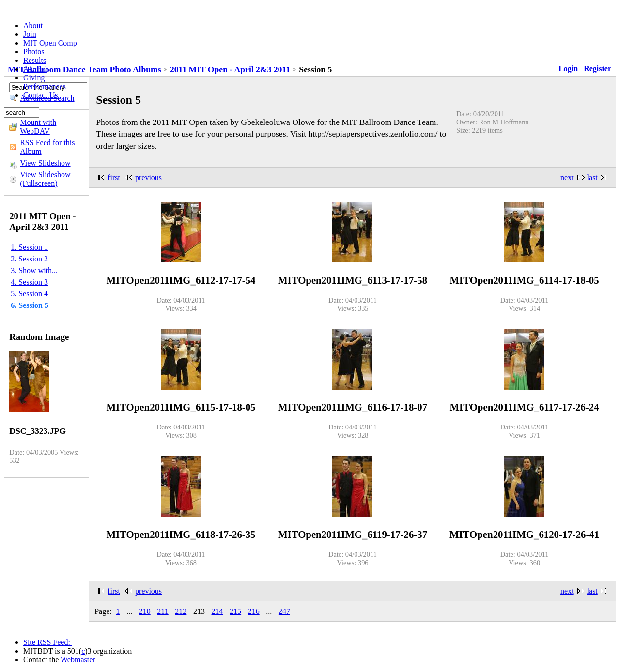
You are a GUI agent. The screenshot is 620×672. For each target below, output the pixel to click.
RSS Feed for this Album (47, 147)
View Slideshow (45, 163)
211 (163, 611)
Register (597, 69)
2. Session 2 (29, 259)
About (33, 25)
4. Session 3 (29, 282)
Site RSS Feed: (48, 642)
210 (145, 611)
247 (284, 611)
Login (568, 69)
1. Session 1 (29, 247)
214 (217, 611)
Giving (34, 78)
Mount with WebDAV (38, 127)
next (567, 177)
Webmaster (78, 660)
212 (181, 611)
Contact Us (41, 95)
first (114, 177)
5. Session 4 (29, 294)
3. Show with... (34, 270)
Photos (34, 52)
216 (254, 611)
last (592, 177)
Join (30, 34)
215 (235, 611)
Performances (45, 86)
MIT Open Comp (50, 43)
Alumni (35, 69)
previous (148, 177)
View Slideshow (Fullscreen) (45, 179)
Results (35, 60)
